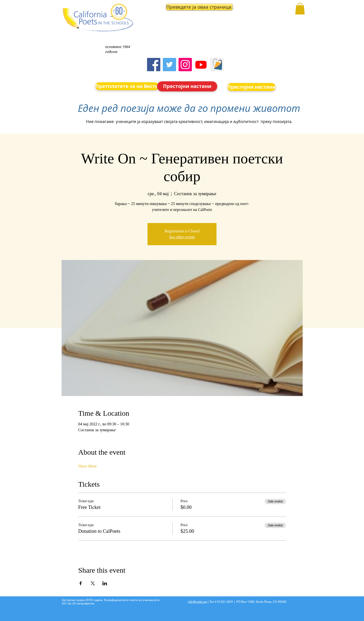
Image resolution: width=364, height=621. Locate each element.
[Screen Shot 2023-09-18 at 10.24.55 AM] (217, 65)
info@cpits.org (198, 602)
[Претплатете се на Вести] (127, 86)
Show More (88, 466)
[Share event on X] (93, 583)
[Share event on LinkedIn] (105, 583)
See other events (182, 237)
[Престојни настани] (187, 86)
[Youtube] (201, 65)
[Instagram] (185, 65)
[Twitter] (169, 65)
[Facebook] (154, 65)
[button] (187, 7)
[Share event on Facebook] (81, 583)
